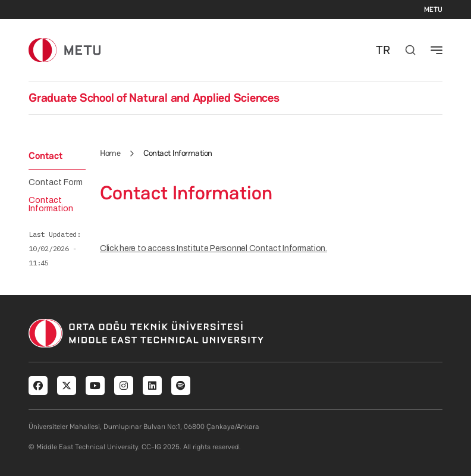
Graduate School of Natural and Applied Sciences (154, 98)
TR (383, 50)
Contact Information (51, 205)
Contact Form (56, 183)
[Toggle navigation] (437, 50)
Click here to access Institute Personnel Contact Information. (213, 248)
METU (433, 10)
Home (110, 153)
